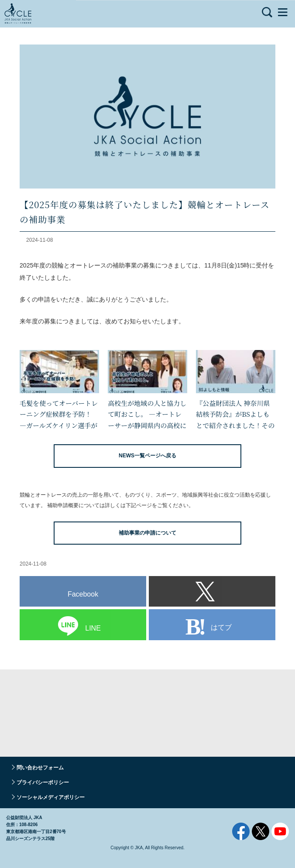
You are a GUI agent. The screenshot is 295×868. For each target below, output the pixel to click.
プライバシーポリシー (43, 782)
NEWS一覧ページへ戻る (147, 456)
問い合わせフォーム (40, 768)
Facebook (241, 831)
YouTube (280, 831)
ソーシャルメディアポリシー (51, 797)
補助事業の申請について (147, 533)
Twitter (261, 831)
